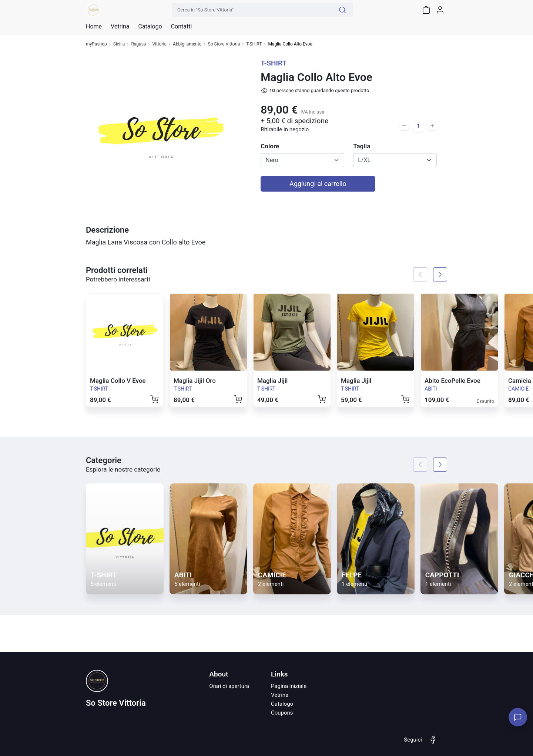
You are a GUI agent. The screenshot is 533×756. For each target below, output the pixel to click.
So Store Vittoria (224, 44)
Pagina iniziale (289, 686)
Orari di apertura (229, 686)
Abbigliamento (187, 44)
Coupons (282, 713)
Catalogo (150, 27)
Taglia (362, 146)
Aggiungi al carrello (318, 184)
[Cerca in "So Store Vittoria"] (252, 10)
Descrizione (107, 230)
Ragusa (138, 44)
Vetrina (280, 695)
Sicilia (119, 44)
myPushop (96, 44)
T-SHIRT (254, 44)
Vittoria (159, 44)
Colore (270, 146)
